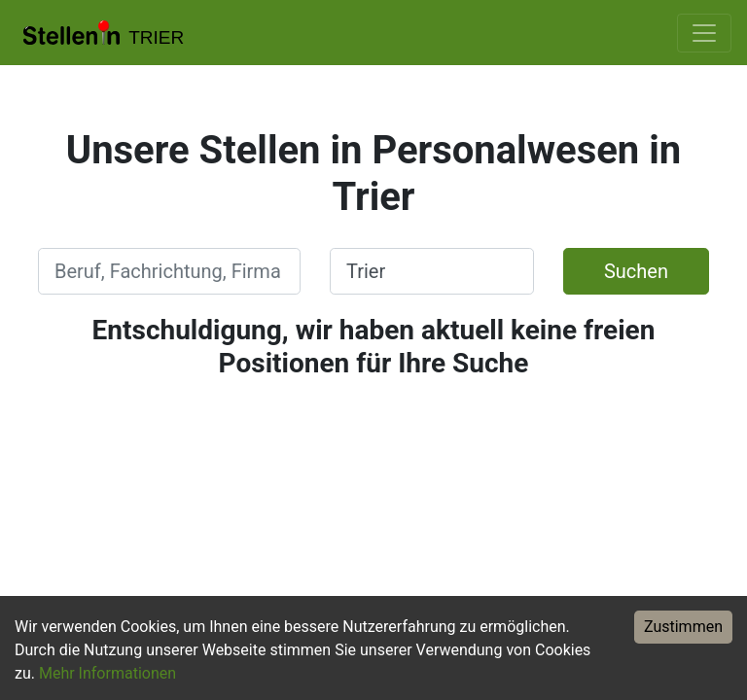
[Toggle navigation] (704, 33)
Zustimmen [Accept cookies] (683, 627)
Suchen (636, 271)
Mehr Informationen (107, 673)
